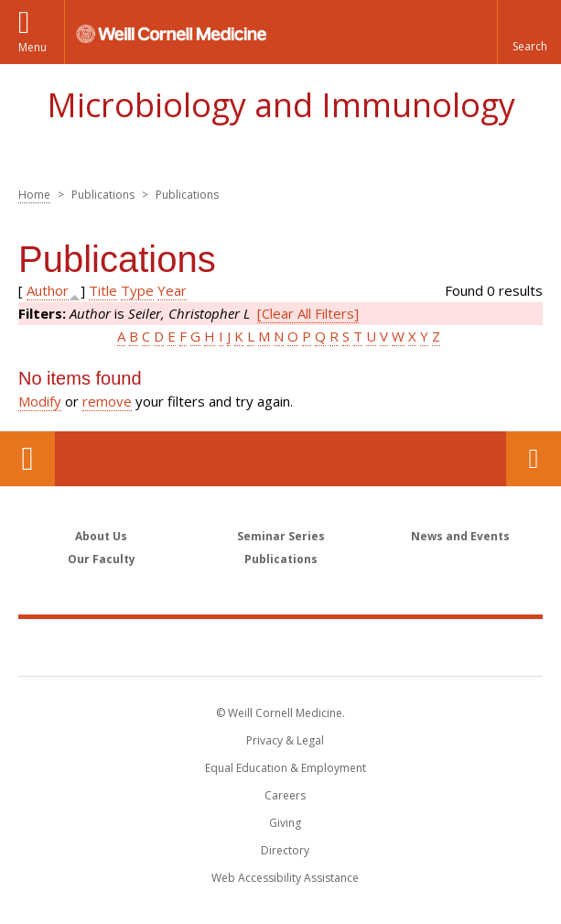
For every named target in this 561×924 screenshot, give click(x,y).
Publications (281, 559)
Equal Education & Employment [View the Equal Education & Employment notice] (286, 768)
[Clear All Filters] (308, 313)
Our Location (27, 459)
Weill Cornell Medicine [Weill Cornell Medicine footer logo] (281, 647)
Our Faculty (102, 559)
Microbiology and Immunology (281, 105)
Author (48, 290)
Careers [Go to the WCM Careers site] (285, 795)
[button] (529, 32)
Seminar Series (281, 536)
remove (107, 401)
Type (137, 290)
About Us (101, 536)
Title (103, 290)
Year (172, 290)
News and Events (460, 536)
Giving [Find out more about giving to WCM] (285, 823)
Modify (40, 401)
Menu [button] (32, 47)
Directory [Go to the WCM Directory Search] (285, 850)
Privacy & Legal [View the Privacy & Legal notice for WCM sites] (285, 740)
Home (34, 195)
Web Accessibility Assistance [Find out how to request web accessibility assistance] (285, 878)
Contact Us (534, 459)
